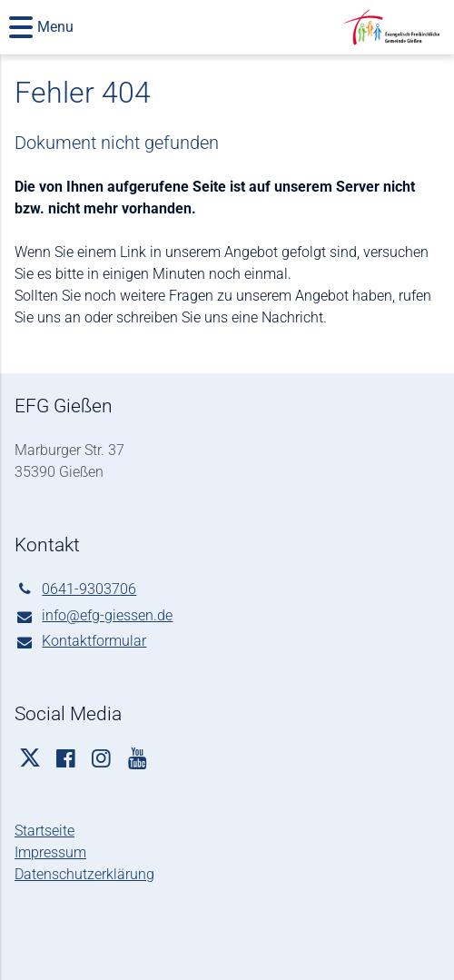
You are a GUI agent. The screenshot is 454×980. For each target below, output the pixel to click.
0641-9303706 (75, 589)
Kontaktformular (80, 642)
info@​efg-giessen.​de (94, 617)
